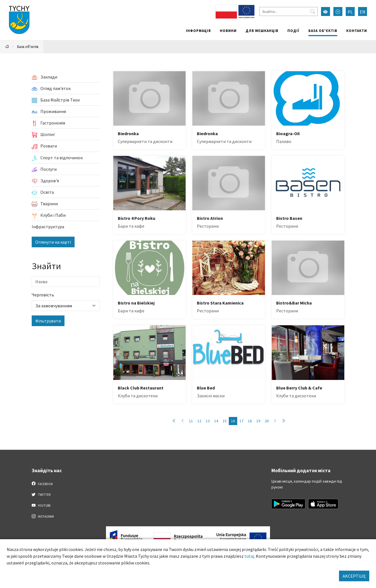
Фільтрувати (48, 321)
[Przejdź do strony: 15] (183, 421)
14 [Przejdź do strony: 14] (216, 421)
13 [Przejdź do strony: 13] (208, 421)
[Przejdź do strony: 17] (275, 421)
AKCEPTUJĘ (354, 576)
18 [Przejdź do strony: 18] (250, 421)
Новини (228, 31)
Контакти (357, 31)
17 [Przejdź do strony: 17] (241, 421)
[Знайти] (289, 11)
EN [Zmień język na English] (363, 12)
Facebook (42, 484)
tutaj (249, 556)
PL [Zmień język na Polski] (350, 12)
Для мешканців (262, 31)
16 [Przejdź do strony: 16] (233, 421)
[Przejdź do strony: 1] (174, 421)
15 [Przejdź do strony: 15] (225, 421)
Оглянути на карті (53, 242)
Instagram (43, 516)
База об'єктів (323, 31)
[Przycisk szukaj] (313, 11)
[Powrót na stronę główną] (7, 47)
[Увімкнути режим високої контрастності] (326, 11)
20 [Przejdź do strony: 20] (267, 421)
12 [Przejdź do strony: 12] (199, 421)
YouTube (41, 505)
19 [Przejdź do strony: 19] (258, 421)
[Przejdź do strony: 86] (283, 421)
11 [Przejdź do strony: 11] (191, 421)
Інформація (198, 31)
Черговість (43, 295)
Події (293, 31)
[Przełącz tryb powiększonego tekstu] (338, 11)
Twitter (41, 494)
